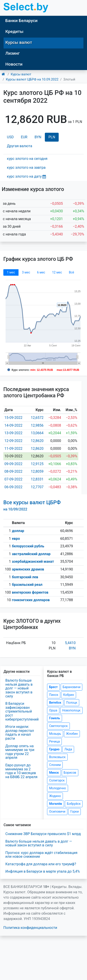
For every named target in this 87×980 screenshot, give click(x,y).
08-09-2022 (13, 471)
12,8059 (37, 471)
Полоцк (72, 703)
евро (16, 539)
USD (10, 137)
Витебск (55, 703)
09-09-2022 (13, 464)
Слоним (55, 765)
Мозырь (55, 734)
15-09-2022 (13, 418)
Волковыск (57, 757)
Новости (14, 64)
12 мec (57, 272)
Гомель (55, 718)
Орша (53, 710)
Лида (68, 749)
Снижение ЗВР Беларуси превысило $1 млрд (43, 834)
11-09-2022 (13, 449)
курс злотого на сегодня (27, 159)
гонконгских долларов (31, 600)
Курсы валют (19, 42)
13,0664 (37, 433)
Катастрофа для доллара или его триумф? (41, 864)
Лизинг (12, 53)
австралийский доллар (31, 554)
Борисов (70, 773)
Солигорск (57, 780)
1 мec (11, 272)
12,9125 (37, 464)
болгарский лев (25, 577)
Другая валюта (20, 146)
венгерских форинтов (30, 592)
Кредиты (14, 31)
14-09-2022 (13, 425)
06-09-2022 (13, 487)
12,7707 (37, 487)
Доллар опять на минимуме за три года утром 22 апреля (20, 752)
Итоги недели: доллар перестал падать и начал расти (20, 733)
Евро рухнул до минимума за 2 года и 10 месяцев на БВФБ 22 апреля (21, 771)
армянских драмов (28, 569)
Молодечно (57, 788)
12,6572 (37, 418)
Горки (75, 811)
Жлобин (72, 734)
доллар (18, 531)
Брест (53, 687)
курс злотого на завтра (26, 168)
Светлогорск (58, 726)
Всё (71, 272)
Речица (54, 741)
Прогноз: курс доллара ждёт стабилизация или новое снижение (41, 855)
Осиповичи (57, 811)
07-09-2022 (13, 479)
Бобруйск (74, 804)
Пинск (54, 695)
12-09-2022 (13, 441)
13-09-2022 (13, 433)
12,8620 (37, 441)
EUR (24, 137)
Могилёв (55, 804)
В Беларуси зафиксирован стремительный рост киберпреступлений (22, 711)
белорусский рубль (28, 546)
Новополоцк (71, 710)
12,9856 (37, 425)
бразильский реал (27, 585)
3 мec (26, 272)
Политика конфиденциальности (30, 928)
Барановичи (72, 687)
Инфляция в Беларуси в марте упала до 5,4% (43, 871)
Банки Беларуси (21, 21)
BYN (38, 137)
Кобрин (68, 695)
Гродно (54, 749)
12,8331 (37, 479)
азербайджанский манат (33, 561)
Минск (54, 773)
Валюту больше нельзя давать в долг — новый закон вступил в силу (19, 688)
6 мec (41, 272)
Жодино (55, 796)
